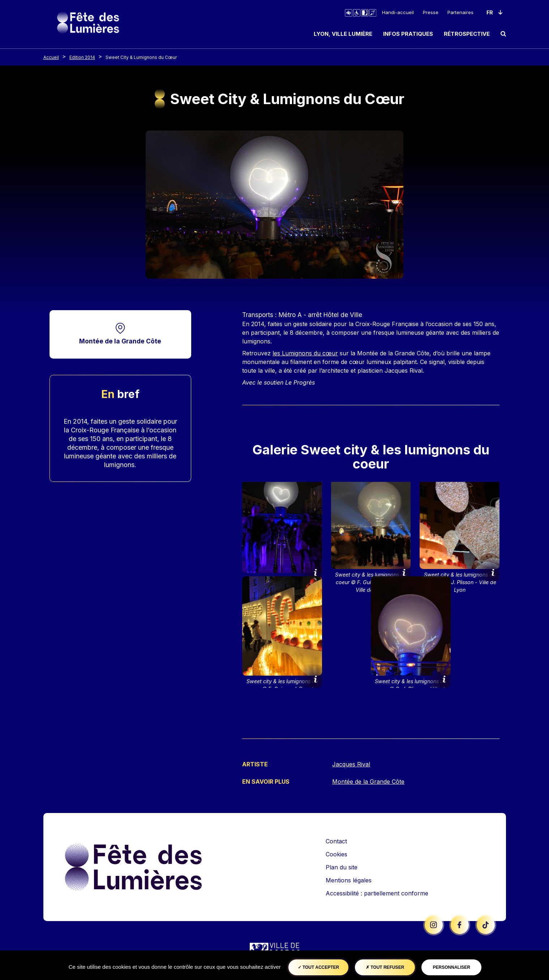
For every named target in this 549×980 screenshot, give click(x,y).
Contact (336, 840)
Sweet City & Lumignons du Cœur (141, 57)
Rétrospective (467, 34)
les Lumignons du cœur (305, 353)
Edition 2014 (82, 57)
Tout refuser (385, 967)
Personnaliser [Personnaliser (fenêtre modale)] (452, 967)
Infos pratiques (408, 34)
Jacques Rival (351, 764)
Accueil (51, 57)
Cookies (336, 853)
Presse (431, 12)
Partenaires (460, 12)
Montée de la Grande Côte (120, 341)
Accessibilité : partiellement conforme (377, 893)
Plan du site (342, 866)
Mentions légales (349, 880)
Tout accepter (319, 967)
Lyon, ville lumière (343, 34)
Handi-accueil (398, 12)
